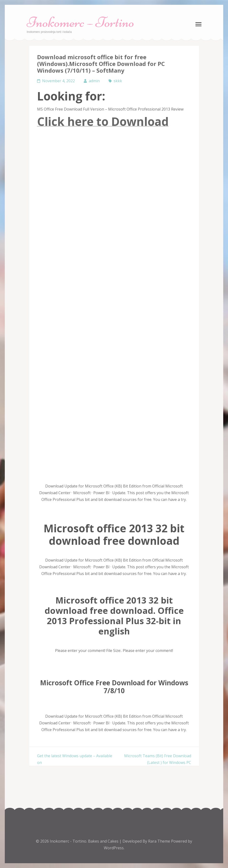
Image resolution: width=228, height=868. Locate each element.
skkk (118, 81)
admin (94, 81)
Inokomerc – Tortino (81, 22)
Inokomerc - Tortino (68, 841)
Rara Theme (160, 841)
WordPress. (114, 848)
